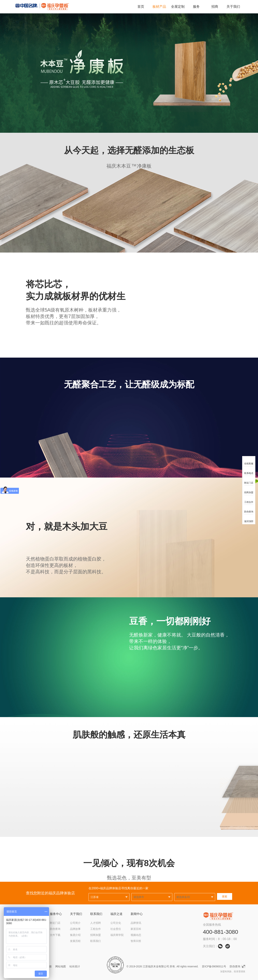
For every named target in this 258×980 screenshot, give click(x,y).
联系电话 (249, 471)
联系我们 (96, 914)
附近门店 (55, 923)
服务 (196, 7)
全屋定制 (178, 7)
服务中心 (56, 914)
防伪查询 (55, 929)
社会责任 (116, 929)
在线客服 (249, 461)
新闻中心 (137, 914)
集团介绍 (75, 935)
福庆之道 (116, 914)
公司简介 (75, 923)
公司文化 (116, 923)
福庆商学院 (117, 935)
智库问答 (136, 941)
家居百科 (136, 929)
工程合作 (95, 929)
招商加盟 (95, 935)
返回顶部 (249, 519)
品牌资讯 (136, 923)
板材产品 (159, 7)
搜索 (225, 896)
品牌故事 (75, 929)
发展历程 (75, 941)
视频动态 (136, 935)
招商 (215, 7)
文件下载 (55, 935)
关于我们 (233, 7)
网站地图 (61, 966)
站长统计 (75, 966)
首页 (141, 7)
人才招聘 (95, 923)
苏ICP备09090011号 (214, 966)
